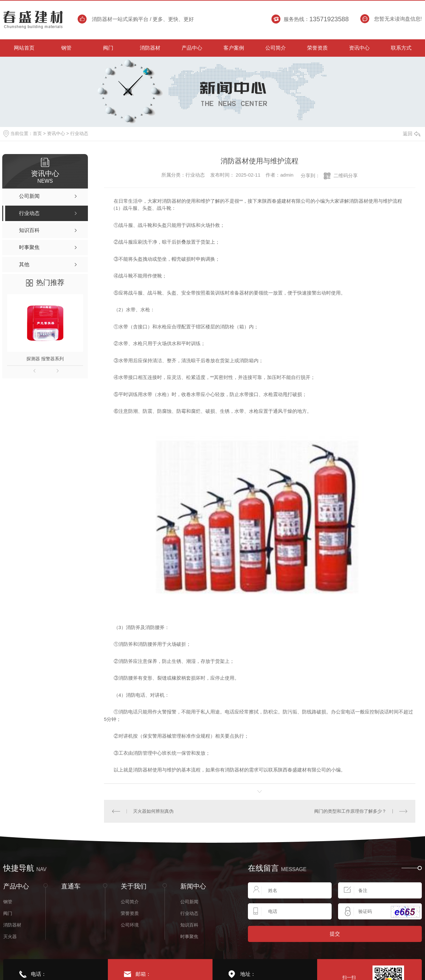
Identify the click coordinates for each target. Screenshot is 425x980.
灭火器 (10, 936)
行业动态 (79, 133)
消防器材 (12, 925)
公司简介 (130, 902)
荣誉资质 (130, 913)
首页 (37, 133)
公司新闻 (189, 902)
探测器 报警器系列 (45, 359)
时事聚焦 (189, 936)
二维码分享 (346, 175)
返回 (411, 134)
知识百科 (189, 925)
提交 (335, 934)
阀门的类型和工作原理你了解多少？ (350, 811)
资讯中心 (56, 133)
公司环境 (130, 925)
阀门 (8, 913)
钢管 (8, 902)
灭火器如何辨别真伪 (153, 811)
